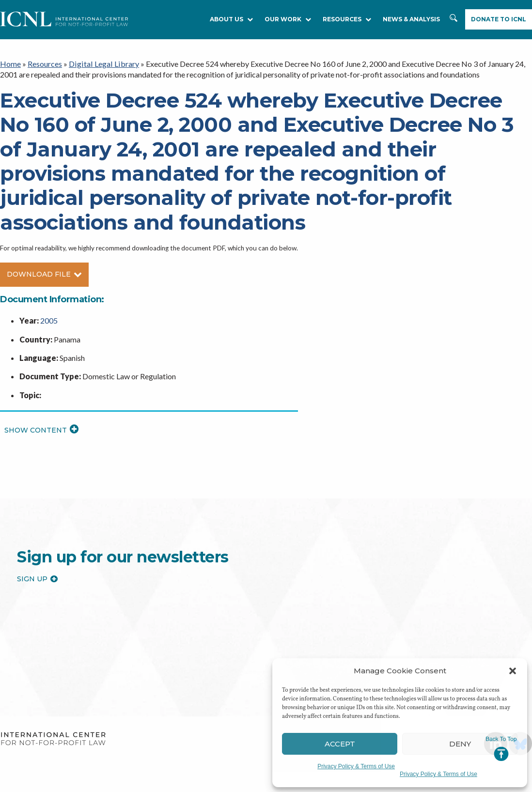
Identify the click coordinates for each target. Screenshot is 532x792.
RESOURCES (347, 19)
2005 (49, 320)
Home (10, 64)
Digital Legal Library (103, 64)
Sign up (37, 578)
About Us (231, 19)
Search (454, 20)
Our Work (288, 19)
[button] (513, 671)
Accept (340, 744)
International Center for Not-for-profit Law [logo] (53, 738)
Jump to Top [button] (501, 749)
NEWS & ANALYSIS (411, 19)
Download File (44, 274)
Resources (45, 64)
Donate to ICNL (499, 19)
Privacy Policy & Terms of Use (356, 766)
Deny (460, 744)
